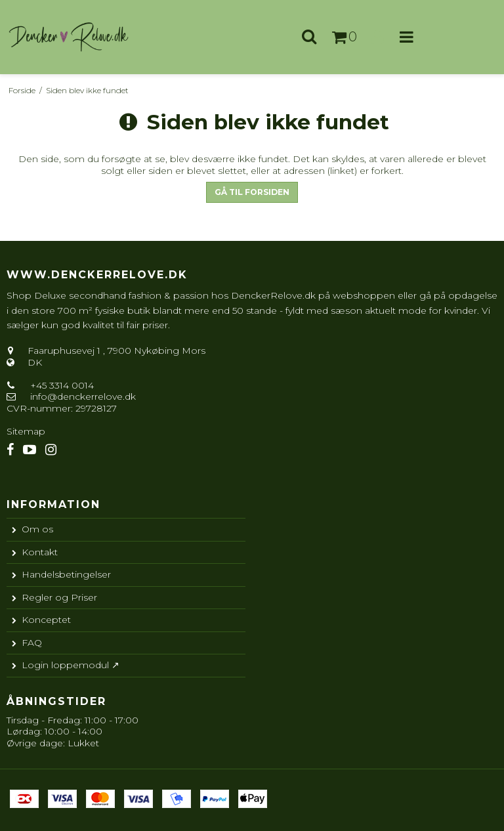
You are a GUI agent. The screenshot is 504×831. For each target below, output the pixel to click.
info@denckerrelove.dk (83, 396)
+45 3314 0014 (61, 385)
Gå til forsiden (252, 192)
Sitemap (26, 431)
